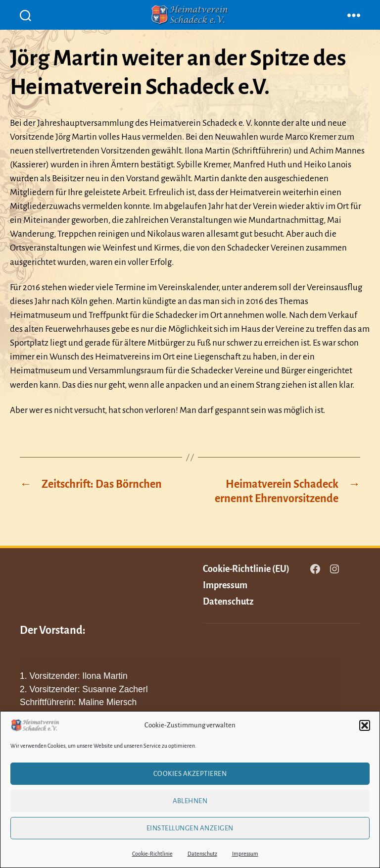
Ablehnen (190, 801)
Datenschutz (202, 854)
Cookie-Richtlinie (152, 854)
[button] (365, 725)
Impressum (245, 854)
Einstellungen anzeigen (190, 828)
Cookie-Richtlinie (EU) (246, 569)
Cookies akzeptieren (190, 774)
